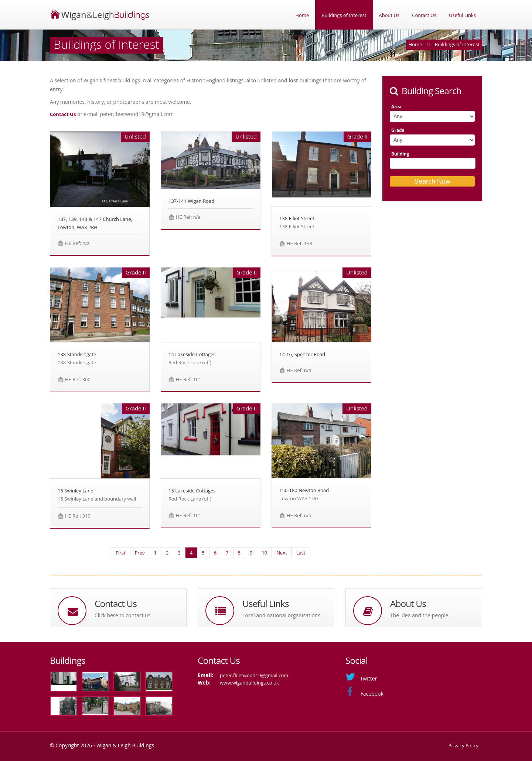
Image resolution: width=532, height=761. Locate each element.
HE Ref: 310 (78, 516)
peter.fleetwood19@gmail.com (254, 675)
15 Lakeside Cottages (192, 491)
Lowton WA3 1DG (299, 498)
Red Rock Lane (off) (190, 362)
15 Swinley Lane (75, 491)
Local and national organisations (281, 615)
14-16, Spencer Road (302, 354)
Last (301, 553)
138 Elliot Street (297, 218)
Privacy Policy (463, 745)
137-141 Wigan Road (191, 201)
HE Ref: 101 (189, 379)
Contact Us (424, 15)
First (120, 553)
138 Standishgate (77, 354)
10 (264, 553)
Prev (140, 553)
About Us (389, 15)
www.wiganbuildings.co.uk (249, 683)
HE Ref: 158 (299, 243)
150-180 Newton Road (304, 490)
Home (302, 15)
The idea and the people (419, 615)
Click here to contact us (122, 615)
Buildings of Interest (344, 15)
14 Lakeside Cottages (192, 354)
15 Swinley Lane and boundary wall (97, 499)
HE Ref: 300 (78, 379)
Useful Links (462, 15)
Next (282, 553)
